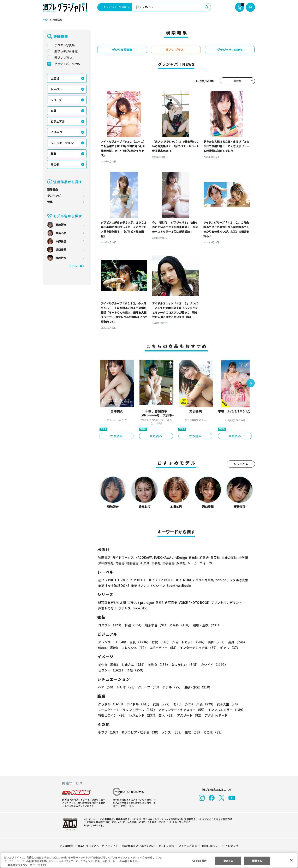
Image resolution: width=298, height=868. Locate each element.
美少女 (109, 665)
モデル (183, 704)
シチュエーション (62, 143)
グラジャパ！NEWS (67, 64)
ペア (106, 687)
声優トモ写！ (107, 608)
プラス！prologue (140, 602)
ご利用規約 (67, 846)
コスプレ (110, 625)
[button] (251, 384)
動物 (192, 732)
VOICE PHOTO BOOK (193, 602)
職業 (53, 154)
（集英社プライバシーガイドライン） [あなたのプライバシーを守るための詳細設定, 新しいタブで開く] (26, 865)
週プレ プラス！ (65, 58)
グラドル (111, 704)
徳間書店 (132, 563)
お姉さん (133, 665)
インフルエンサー (226, 710)
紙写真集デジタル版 (112, 602)
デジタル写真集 (65, 45)
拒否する (228, 860)
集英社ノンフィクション (148, 586)
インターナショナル (198, 648)
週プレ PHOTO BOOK (113, 580)
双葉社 (181, 563)
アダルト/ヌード (215, 715)
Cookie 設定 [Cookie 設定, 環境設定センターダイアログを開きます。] (199, 860)
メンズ (172, 732)
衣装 (53, 111)
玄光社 (193, 557)
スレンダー (113, 642)
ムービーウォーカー (201, 563)
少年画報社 (106, 563)
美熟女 (158, 665)
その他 (55, 164)
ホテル (172, 687)
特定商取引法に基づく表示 (139, 846)
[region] (149, 860)
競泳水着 (156, 625)
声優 (204, 704)
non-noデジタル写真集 (229, 580)
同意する (257, 860)
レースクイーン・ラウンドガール (127, 710)
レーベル (56, 89)
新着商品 (53, 189)
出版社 (55, 78)
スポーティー (163, 648)
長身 (235, 642)
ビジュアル (58, 121)
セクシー (241, 665)
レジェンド (142, 715)
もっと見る (241, 464)
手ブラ (109, 732)
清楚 (107, 670)
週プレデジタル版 (66, 51)
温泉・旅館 (197, 687)
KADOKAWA (144, 557)
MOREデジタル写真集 (196, 580)
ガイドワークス (123, 557)
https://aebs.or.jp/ (94, 825)
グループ (149, 687)
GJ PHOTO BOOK (167, 580)
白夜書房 (168, 563)
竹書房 (120, 563)
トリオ (126, 687)
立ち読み (117, 436)
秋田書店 (104, 557)
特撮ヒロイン (113, 715)
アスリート (189, 715)
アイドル (138, 704)
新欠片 (145, 563)
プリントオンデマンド (225, 602)
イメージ (56, 132)
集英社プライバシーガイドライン (98, 846)
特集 (50, 202)
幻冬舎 (204, 557)
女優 (161, 704)
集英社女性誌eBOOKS (114, 586)
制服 (133, 625)
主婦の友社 (229, 557)
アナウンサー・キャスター (182, 710)
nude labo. (140, 608)
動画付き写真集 (166, 602)
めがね (179, 625)
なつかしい (184, 665)
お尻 (160, 642)
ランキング (54, 196)
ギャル (229, 648)
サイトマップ (230, 846)
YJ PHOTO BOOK (141, 580)
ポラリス (125, 608)
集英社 (214, 557)
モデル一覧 (76, 266)
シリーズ (56, 100)
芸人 (166, 715)
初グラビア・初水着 (140, 732)
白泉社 (156, 563)
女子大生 (226, 704)
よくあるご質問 (188, 846)
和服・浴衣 (205, 625)
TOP (45, 20)
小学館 (243, 557)
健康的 (109, 648)
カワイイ (213, 665)
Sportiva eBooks (178, 586)
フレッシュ (134, 648)
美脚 (215, 642)
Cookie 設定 (166, 846)
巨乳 (139, 642)
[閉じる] (291, 860)
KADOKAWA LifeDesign (170, 557)
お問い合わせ (209, 846)
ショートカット (188, 642)
